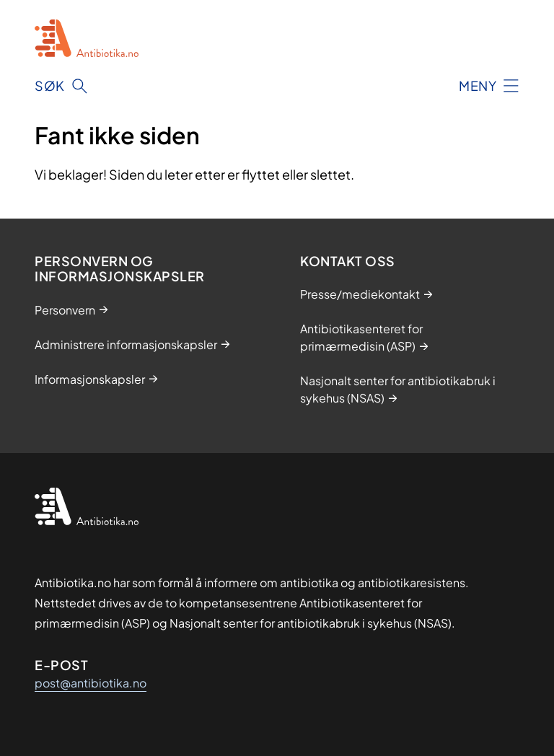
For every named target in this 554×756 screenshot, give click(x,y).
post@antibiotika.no (91, 683)
